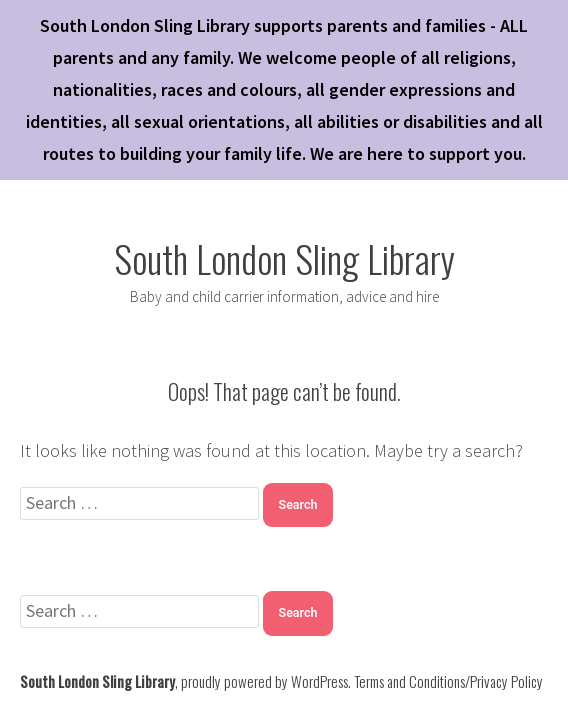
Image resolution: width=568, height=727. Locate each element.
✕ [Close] (546, 363)
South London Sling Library (284, 258)
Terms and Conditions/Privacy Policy (448, 681)
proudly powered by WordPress (264, 681)
